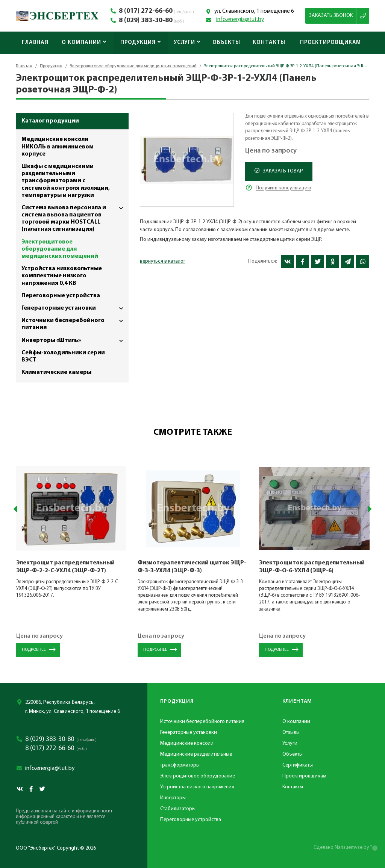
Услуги (187, 43)
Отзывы (291, 733)
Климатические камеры (56, 372)
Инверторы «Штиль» (75, 341)
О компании (84, 43)
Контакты (269, 43)
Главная (35, 43)
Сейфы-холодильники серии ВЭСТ (63, 356)
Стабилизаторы (178, 809)
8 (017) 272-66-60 (146, 11)
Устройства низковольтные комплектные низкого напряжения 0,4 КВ (62, 276)
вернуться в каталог (163, 261)
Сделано (341, 848)
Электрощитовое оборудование (198, 776)
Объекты (226, 43)
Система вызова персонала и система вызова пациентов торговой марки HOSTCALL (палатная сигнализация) (75, 217)
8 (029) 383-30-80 (146, 21)
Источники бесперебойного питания (75, 323)
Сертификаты (298, 765)
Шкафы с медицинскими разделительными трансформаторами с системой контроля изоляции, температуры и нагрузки (66, 181)
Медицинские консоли (187, 743)
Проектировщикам (331, 43)
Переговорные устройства (61, 296)
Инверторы (173, 798)
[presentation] (16, 509)
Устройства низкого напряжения (197, 787)
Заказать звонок (331, 16)
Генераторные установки (75, 308)
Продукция (141, 43)
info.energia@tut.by (240, 20)
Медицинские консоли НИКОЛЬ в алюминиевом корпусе (58, 147)
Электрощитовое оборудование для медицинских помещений (133, 66)
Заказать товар (279, 171)
